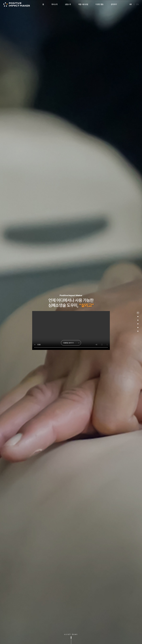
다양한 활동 (99, 4)
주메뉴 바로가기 (0, 0)
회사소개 (54, 4)
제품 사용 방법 (83, 4)
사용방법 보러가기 (71, 343)
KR (131, 4)
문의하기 (114, 4)
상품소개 (68, 4)
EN (138, 4)
